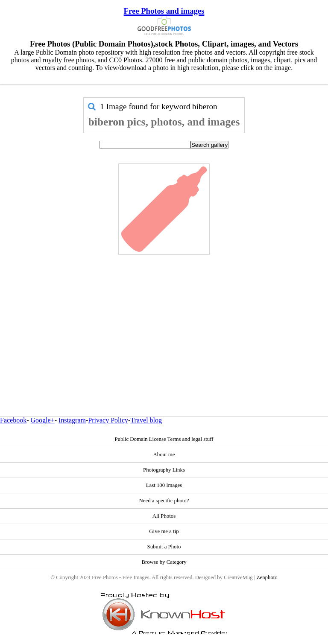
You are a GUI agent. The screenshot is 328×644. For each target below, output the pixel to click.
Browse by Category (164, 562)
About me (164, 455)
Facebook (13, 420)
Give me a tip (164, 531)
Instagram (72, 420)
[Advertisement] (164, 317)
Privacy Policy (108, 420)
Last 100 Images (164, 485)
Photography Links (164, 470)
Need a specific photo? (164, 501)
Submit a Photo (164, 547)
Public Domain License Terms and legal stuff (164, 439)
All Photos (164, 516)
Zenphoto (267, 577)
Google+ (43, 420)
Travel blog (146, 420)
